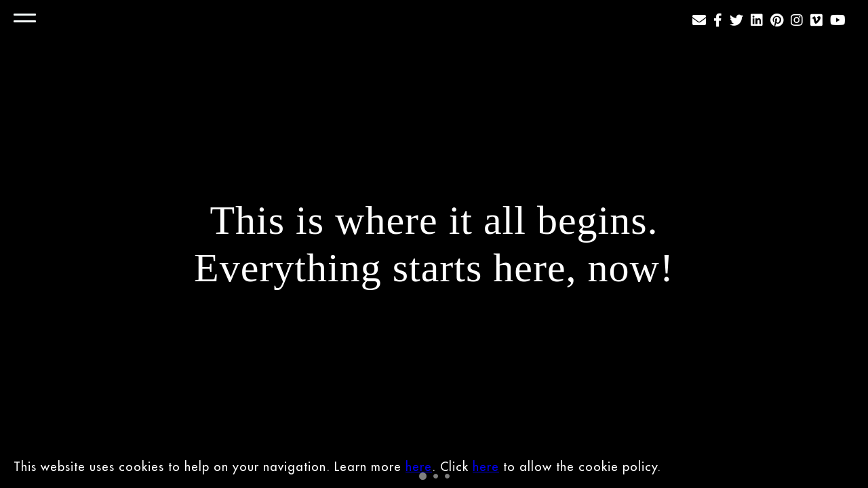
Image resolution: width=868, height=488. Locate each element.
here (419, 467)
